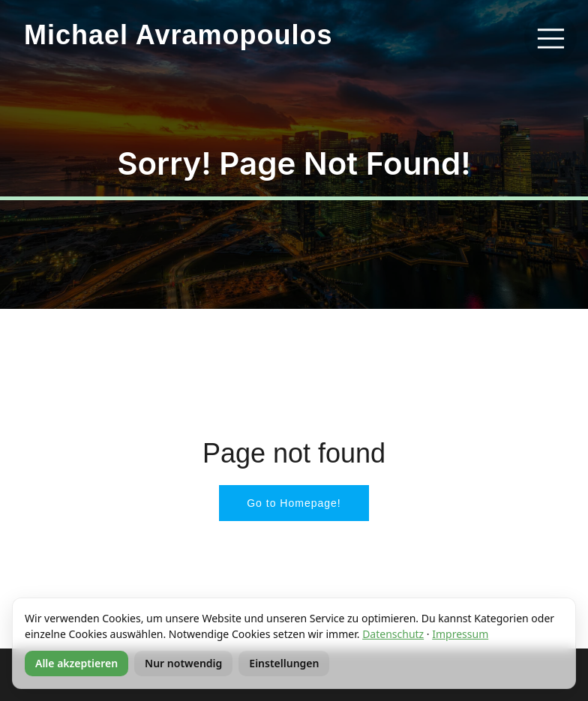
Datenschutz (393, 634)
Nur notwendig (183, 663)
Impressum (460, 634)
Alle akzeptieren (76, 663)
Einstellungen (284, 663)
